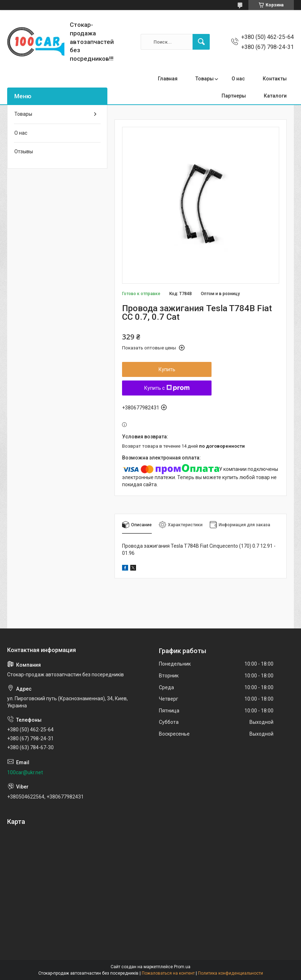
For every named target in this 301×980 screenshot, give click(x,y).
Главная (168, 79)
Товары (205, 79)
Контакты (275, 79)
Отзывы (24, 151)
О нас (238, 79)
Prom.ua (182, 967)
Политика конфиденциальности (230, 973)
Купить (167, 369)
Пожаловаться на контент (168, 973)
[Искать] (201, 42)
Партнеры (234, 96)
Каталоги (275, 96)
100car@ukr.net (25, 772)
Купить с (167, 388)
